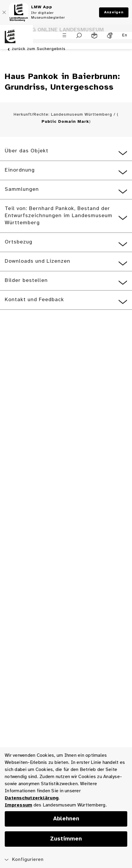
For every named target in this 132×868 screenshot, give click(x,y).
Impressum (18, 805)
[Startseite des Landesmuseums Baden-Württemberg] (16, 40)
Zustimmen (66, 839)
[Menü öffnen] (64, 35)
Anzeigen (114, 12)
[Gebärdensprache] (110, 36)
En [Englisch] (125, 35)
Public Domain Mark (65, 122)
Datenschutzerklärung (32, 798)
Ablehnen (66, 819)
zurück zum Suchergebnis (39, 49)
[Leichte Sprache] (94, 36)
